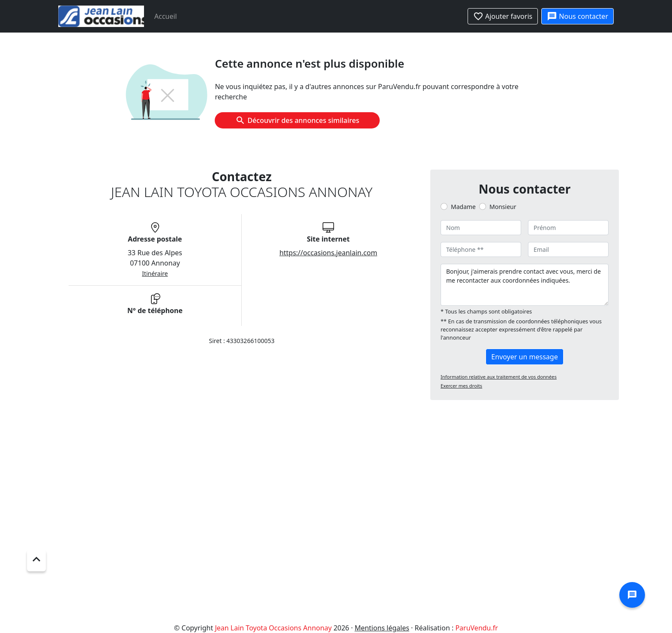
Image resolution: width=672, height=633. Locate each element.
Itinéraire (155, 273)
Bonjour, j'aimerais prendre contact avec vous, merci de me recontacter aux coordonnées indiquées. (525, 285)
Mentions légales (382, 628)
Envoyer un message (524, 357)
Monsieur (503, 207)
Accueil (166, 16)
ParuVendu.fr (476, 628)
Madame (463, 207)
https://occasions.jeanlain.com (328, 253)
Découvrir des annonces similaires (297, 120)
